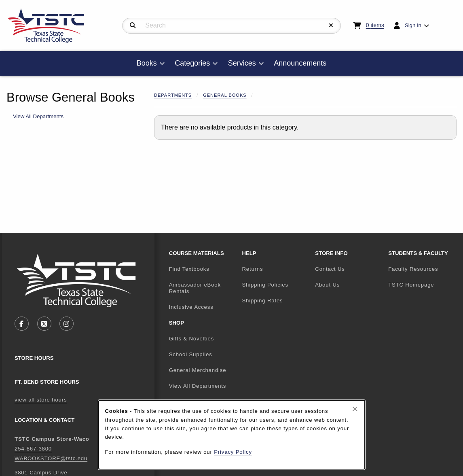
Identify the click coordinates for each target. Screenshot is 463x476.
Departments (173, 95)
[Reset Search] (331, 25)
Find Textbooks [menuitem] (189, 269)
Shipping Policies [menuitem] (265, 285)
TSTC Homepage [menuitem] (422, 285)
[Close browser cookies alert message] (355, 409)
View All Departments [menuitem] (198, 386)
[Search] (133, 25)
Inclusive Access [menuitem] (191, 307)
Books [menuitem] (147, 63)
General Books (225, 95)
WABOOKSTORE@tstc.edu (51, 458)
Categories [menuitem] (192, 63)
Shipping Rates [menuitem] (262, 301)
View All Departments (38, 116)
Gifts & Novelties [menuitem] (192, 339)
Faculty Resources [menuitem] (413, 269)
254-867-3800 (33, 449)
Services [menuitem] (242, 63)
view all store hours (41, 400)
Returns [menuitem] (252, 269)
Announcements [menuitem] (300, 63)
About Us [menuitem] (327, 285)
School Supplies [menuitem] (191, 354)
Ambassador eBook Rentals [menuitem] (195, 288)
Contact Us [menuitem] (330, 269)
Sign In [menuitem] (413, 25)
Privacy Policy (233, 452)
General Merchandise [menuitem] (198, 370)
